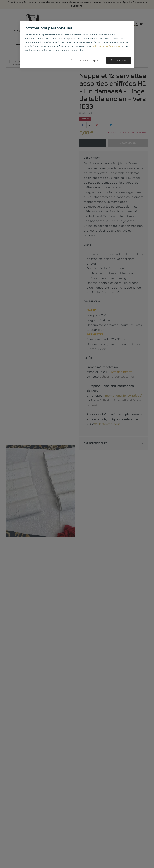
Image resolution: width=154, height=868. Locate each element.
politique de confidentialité (106, 46)
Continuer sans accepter (85, 60)
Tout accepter (119, 60)
